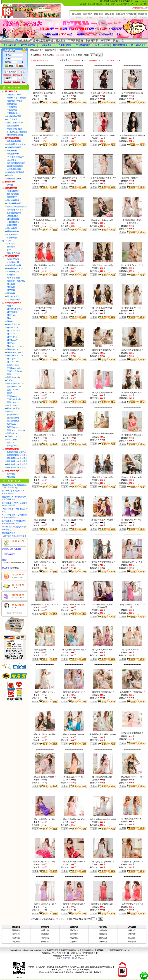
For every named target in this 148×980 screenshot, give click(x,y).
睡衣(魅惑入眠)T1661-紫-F (132, 520)
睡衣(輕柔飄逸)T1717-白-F (103, 350)
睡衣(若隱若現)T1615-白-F (103, 692)
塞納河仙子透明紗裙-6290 (132, 178)
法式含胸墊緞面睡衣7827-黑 (45, 220)
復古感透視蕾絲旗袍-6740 (74, 220)
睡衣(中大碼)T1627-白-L (45, 692)
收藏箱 (107, 4)
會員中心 (103, 930)
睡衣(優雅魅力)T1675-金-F (45, 520)
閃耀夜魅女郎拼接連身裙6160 (45, 178)
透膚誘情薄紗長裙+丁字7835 (74, 178)
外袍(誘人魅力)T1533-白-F (132, 862)
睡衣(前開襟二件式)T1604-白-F (132, 692)
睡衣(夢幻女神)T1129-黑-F (45, 477)
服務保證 (74, 934)
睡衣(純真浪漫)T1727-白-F (132, 308)
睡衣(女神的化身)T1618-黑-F (103, 220)
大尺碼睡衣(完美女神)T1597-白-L (103, 734)
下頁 (66, 55)
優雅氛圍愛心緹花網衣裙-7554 (45, 93)
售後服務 (74, 938)
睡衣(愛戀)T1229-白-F (74, 477)
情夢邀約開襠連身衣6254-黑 (74, 135)
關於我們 (16, 930)
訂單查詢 (103, 934)
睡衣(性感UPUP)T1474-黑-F (132, 777)
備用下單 (132, 930)
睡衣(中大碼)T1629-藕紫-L (103, 650)
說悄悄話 (15, 568)
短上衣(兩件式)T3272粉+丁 (132, 265)
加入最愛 (134, 4)
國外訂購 (45, 942)
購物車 (99, 4)
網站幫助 (124, 4)
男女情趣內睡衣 (52, 50)
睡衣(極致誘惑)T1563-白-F (103, 777)
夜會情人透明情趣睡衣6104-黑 (103, 93)
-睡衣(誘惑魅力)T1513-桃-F (132, 904)
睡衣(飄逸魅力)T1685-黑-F (103, 477)
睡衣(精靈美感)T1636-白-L (45, 650)
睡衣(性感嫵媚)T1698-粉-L (103, 393)
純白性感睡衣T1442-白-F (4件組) (103, 819)
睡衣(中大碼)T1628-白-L (132, 650)
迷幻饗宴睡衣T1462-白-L (74, 265)
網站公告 (16, 934)
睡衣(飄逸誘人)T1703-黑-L (132, 393)
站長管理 (132, 942)
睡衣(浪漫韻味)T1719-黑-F (74, 350)
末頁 (70, 55)
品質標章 (74, 942)
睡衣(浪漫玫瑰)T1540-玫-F (74, 862)
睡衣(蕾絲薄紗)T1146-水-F (132, 819)
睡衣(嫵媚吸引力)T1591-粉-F (74, 562)
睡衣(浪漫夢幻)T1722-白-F (45, 350)
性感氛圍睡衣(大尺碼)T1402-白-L (45, 605)
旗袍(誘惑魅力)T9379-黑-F (103, 265)
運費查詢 (103, 942)
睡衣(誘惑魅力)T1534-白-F (103, 862)
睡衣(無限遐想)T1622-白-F (74, 692)
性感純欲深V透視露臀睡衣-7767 (45, 135)
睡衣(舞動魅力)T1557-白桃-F (45, 862)
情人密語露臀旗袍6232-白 (132, 93)
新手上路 (45, 930)
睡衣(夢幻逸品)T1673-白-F (74, 520)
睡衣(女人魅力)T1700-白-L (45, 393)
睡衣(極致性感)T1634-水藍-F (74, 650)
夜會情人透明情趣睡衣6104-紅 (74, 93)
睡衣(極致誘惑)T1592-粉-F (132, 733)
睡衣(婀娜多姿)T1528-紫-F (74, 904)
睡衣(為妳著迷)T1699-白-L (74, 393)
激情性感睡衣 (66, 50)
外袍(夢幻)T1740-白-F (45, 308)
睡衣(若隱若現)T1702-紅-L (45, 435)
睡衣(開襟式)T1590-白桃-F (45, 777)
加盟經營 (16, 942)
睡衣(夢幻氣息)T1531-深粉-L (103, 904)
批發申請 (91, 4)
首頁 (41, 50)
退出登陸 (143, 4)
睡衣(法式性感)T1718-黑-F (132, 350)
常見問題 (16, 938)
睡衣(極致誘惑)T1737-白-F (103, 433)
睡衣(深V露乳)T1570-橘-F (74, 777)
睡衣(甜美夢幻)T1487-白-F (74, 605)
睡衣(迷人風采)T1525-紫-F (45, 904)
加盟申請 (83, 4)
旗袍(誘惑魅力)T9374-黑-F (74, 435)
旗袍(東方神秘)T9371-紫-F (74, 308)
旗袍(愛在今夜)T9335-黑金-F (103, 562)
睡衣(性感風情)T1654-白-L (45, 562)
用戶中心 (115, 4)
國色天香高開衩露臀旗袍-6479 (103, 178)
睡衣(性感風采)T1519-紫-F (45, 819)
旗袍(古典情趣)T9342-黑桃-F (103, 520)
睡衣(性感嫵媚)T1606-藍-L (74, 734)
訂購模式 (45, 934)
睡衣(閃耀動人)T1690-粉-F (132, 435)
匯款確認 (103, 938)
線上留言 (132, 938)
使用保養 (132, 934)
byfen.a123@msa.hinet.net (13, 562)
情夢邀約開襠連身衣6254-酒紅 (103, 135)
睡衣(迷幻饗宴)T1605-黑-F (45, 734)
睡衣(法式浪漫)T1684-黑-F (132, 477)
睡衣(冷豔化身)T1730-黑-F (103, 308)
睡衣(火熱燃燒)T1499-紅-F (45, 265)
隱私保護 (74, 930)
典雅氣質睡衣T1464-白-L (132, 562)
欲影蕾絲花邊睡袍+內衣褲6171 (132, 135)
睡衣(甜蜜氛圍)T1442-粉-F (74, 819)
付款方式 (45, 938)
